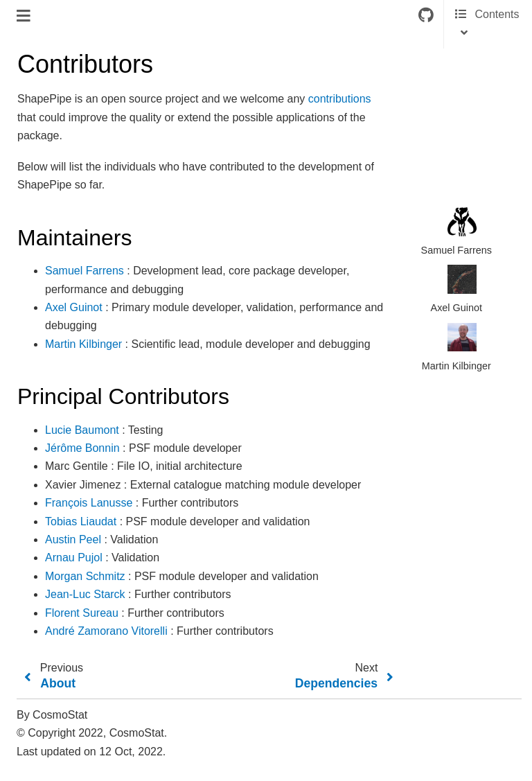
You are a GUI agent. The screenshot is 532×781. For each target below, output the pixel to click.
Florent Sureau (82, 613)
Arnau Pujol (74, 558)
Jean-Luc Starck (85, 594)
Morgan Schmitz (85, 576)
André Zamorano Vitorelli (106, 631)
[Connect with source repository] (426, 16)
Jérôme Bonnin (82, 448)
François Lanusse (89, 503)
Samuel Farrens (85, 271)
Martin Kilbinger (83, 344)
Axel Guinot (74, 307)
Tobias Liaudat (81, 521)
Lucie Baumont (82, 430)
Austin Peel (73, 539)
